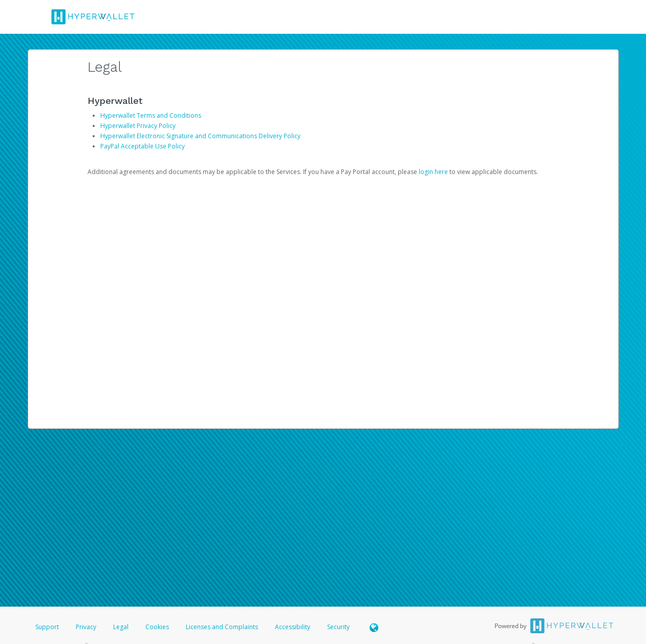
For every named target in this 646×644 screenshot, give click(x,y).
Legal (121, 627)
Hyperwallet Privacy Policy (138, 126)
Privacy (86, 627)
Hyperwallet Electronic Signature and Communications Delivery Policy (200, 136)
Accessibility (293, 627)
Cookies (157, 627)
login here (433, 172)
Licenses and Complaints (223, 627)
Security (338, 627)
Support (47, 627)
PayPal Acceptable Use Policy (143, 146)
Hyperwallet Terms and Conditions (151, 115)
